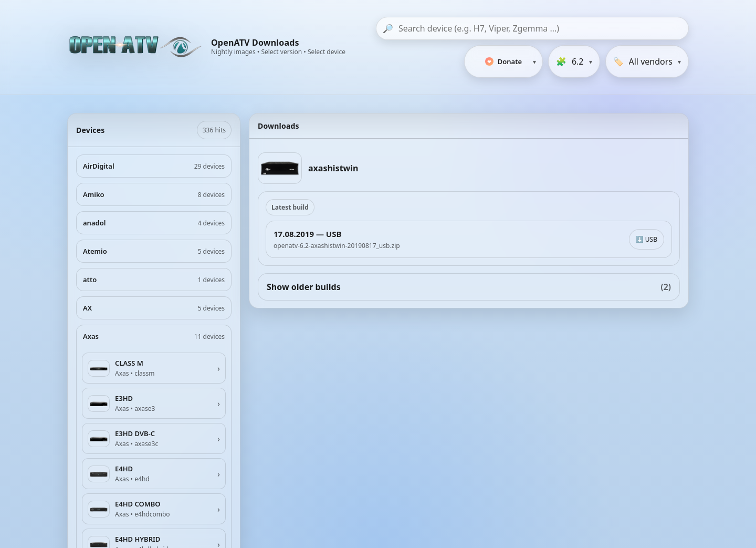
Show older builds (469, 287)
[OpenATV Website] (136, 47)
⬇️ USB (647, 239)
